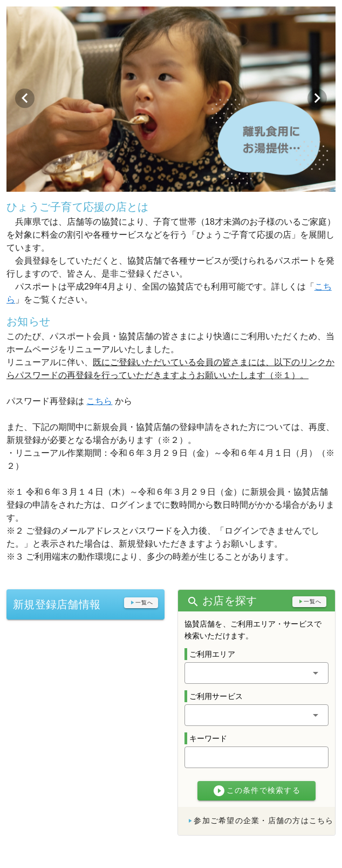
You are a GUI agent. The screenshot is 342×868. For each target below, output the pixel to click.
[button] (256, 673)
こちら (99, 401)
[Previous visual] (25, 98)
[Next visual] (317, 98)
